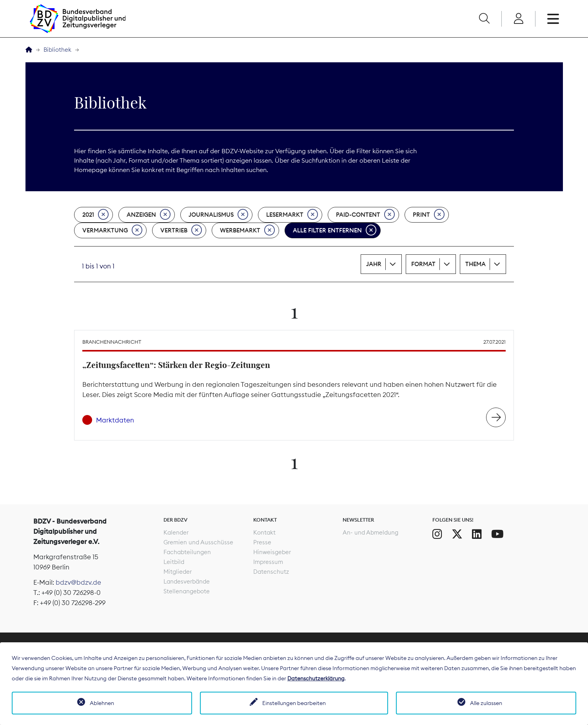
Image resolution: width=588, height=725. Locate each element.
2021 (95, 215)
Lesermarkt (292, 215)
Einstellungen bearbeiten (294, 703)
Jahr (374, 264)
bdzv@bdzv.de (78, 582)
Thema (475, 264)
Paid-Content (365, 215)
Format (423, 264)
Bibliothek (57, 50)
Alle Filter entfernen (335, 230)
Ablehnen (102, 703)
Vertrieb (181, 230)
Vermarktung (112, 230)
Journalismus (218, 215)
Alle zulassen (486, 703)
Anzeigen (149, 215)
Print (429, 215)
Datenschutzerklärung (316, 678)
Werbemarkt (247, 230)
